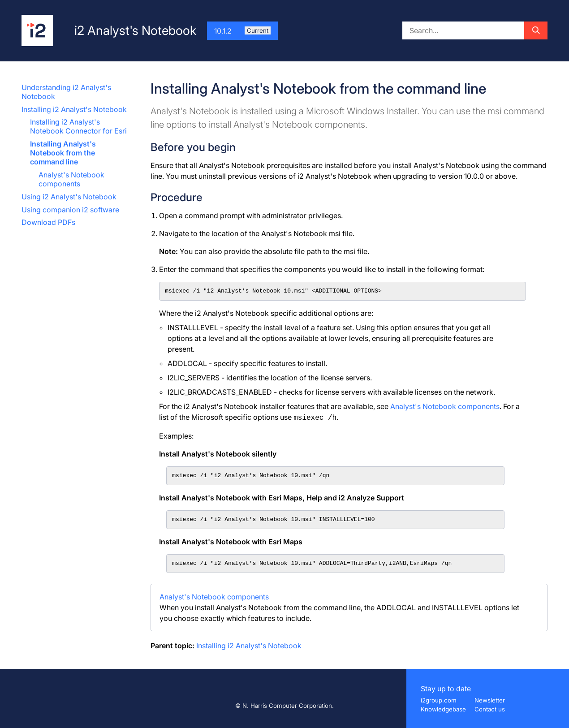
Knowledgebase (443, 709)
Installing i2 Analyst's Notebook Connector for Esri (78, 126)
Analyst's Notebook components (71, 179)
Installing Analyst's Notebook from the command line (63, 153)
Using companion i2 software (70, 210)
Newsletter (490, 700)
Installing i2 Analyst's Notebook (74, 109)
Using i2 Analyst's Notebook (69, 197)
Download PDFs (48, 222)
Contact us (490, 709)
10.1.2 (242, 31)
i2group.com (439, 700)
